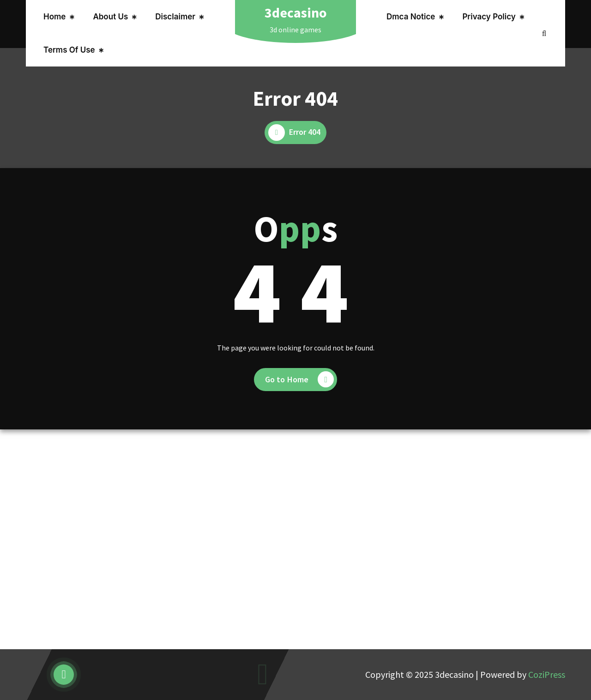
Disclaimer (175, 17)
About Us (110, 17)
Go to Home (300, 379)
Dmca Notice (411, 17)
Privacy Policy (489, 17)
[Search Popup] (544, 33)
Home (54, 17)
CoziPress (547, 674)
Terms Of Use (69, 50)
